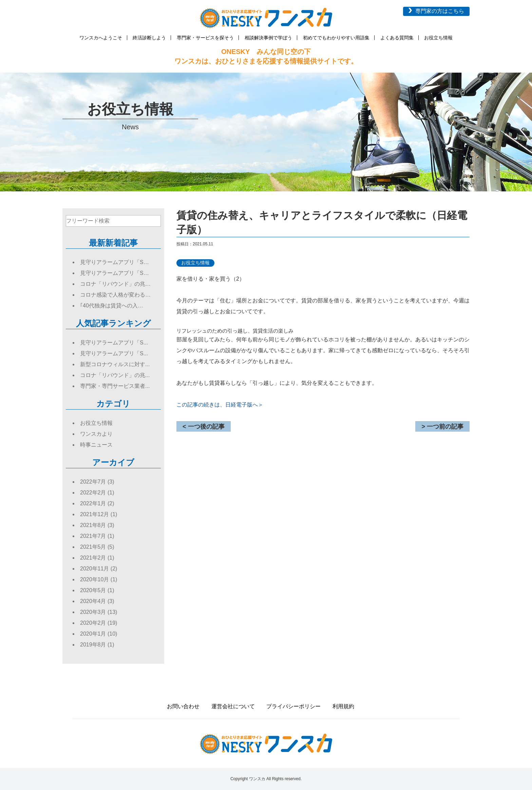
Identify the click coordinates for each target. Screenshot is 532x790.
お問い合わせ (183, 706)
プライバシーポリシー (293, 706)
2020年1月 (93, 634)
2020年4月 (93, 601)
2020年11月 (94, 569)
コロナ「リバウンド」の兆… (115, 284)
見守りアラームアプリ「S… (115, 262)
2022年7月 (93, 482)
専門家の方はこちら (440, 11)
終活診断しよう (149, 38)
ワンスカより (96, 434)
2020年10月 (94, 579)
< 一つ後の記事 (204, 427)
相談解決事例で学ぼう (268, 38)
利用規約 (343, 706)
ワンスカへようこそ (101, 38)
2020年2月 (93, 623)
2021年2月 (93, 558)
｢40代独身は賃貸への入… (112, 306)
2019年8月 (93, 645)
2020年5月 (93, 590)
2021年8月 (93, 525)
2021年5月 (93, 547)
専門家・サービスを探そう (205, 38)
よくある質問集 (397, 38)
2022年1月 (93, 503)
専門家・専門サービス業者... (115, 386)
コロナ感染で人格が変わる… (115, 295)
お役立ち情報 (438, 38)
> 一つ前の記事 (442, 427)
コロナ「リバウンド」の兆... (115, 375)
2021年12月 (94, 514)
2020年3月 (93, 612)
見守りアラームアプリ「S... (114, 343)
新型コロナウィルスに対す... (115, 364)
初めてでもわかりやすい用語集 (336, 38)
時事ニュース (96, 445)
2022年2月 (93, 493)
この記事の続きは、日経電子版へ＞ (220, 405)
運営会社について (233, 706)
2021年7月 (93, 536)
